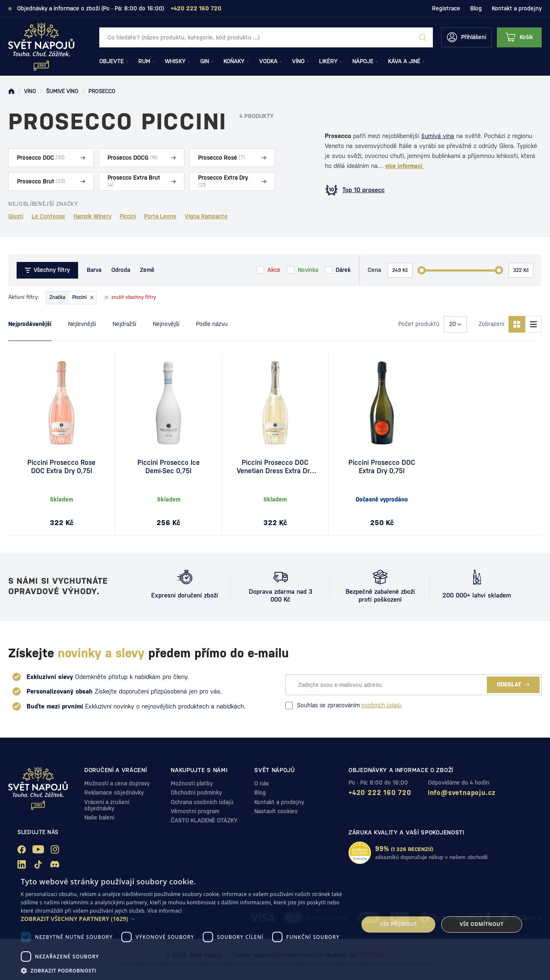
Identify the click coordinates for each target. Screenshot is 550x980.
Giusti (16, 216)
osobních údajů (381, 705)
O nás (261, 783)
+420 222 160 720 (380, 793)
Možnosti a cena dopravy (117, 783)
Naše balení (99, 817)
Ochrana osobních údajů (202, 802)
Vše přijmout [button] (398, 924)
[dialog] (275, 924)
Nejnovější (166, 324)
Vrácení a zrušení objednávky (107, 805)
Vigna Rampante (206, 216)
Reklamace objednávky (114, 792)
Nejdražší (124, 324)
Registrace (446, 8)
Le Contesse (48, 216)
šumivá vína (438, 136)
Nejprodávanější (30, 324)
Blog (476, 8)
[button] (185, 919)
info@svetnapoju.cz (462, 793)
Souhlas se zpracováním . (344, 706)
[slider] (422, 270)
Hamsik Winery (92, 216)
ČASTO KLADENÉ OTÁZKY (204, 820)
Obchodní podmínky (196, 792)
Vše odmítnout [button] (482, 924)
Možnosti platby (192, 783)
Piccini (128, 216)
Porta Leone (160, 216)
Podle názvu (212, 324)
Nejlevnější (82, 324)
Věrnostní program (195, 811)
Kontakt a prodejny (517, 8)
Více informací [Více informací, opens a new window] (165, 911)
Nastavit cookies (276, 811)
